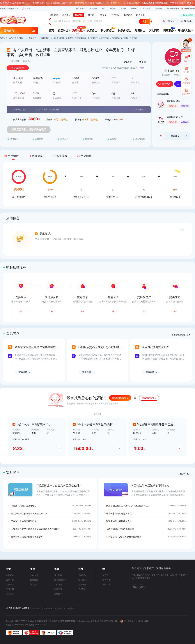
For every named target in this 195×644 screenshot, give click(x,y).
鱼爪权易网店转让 (16, 38)
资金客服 (82, 589)
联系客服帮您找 (119, 398)
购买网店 (32, 38)
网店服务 (168, 30)
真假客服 (186, 83)
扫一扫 (185, 70)
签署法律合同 (60, 580)
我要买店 (169, 21)
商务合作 (106, 580)
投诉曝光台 (81, 9)
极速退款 (58, 589)
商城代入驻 (184, 31)
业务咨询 (82, 575)
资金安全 (34, 584)
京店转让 (92, 31)
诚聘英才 (106, 584)
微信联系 (164, 84)
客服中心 (10, 584)
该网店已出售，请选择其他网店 (29, 129)
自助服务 (10, 575)
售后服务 (82, 584)
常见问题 (10, 580)
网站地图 (10, 594)
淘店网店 (45, 38)
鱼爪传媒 (58, 608)
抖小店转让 (107, 30)
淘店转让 (77, 30)
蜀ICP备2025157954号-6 (70, 621)
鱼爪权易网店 (69, 608)
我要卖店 (186, 21)
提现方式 (34, 580)
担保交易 (58, 594)
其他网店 (154, 31)
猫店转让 (63, 31)
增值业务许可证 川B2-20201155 (104, 621)
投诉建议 (179, 136)
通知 (103, 9)
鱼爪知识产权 (47, 608)
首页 (51, 31)
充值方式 (34, 575)
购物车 (124, 9)
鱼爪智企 (36, 608)
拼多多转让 (124, 31)
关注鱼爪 (146, 9)
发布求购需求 (148, 398)
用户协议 (58, 575)
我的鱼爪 (113, 9)
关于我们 (106, 575)
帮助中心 (135, 9)
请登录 (26, 9)
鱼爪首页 (93, 9)
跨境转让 (140, 31)
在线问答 (10, 589)
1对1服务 (58, 584)
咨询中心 (158, 9)
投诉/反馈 (186, 94)
